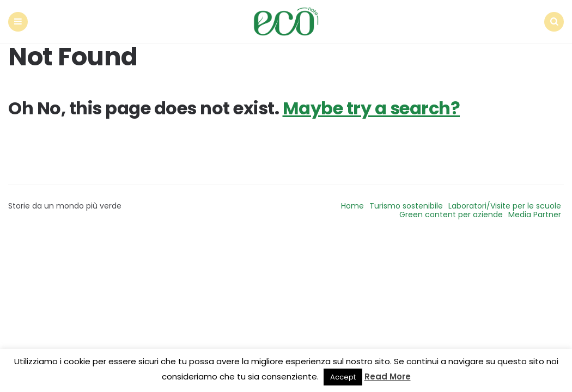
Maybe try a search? (372, 108)
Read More (388, 376)
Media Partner (535, 215)
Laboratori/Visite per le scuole (505, 206)
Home (352, 206)
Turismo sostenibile (406, 206)
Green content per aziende (451, 215)
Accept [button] (343, 377)
